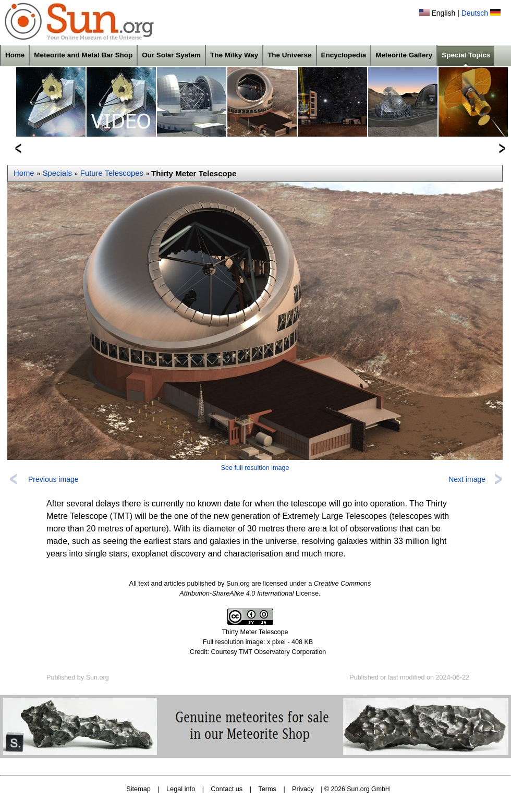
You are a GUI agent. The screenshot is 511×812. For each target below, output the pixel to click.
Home (15, 55)
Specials (57, 173)
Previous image (53, 479)
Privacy (303, 789)
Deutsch (475, 13)
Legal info (181, 789)
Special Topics (466, 55)
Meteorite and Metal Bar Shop (83, 55)
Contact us (227, 789)
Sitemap (138, 789)
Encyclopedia (344, 55)
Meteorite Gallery (404, 55)
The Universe (289, 55)
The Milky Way (234, 55)
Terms (267, 789)
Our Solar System (171, 55)
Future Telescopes (112, 173)
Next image (467, 479)
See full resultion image (255, 468)
